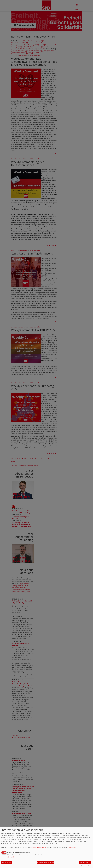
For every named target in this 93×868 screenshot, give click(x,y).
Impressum (71, 847)
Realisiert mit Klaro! (86, 866)
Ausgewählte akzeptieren (45, 862)
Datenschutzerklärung (38, 847)
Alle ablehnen (7, 862)
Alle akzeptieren (85, 862)
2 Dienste (11, 857)
